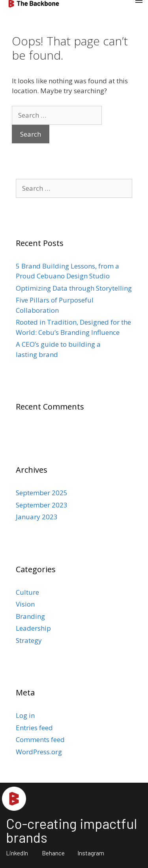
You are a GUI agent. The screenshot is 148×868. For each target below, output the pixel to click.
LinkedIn (17, 853)
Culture (27, 592)
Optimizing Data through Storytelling (74, 288)
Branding (30, 616)
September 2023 (42, 505)
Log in (25, 715)
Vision (25, 604)
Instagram (91, 853)
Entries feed (34, 728)
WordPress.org (39, 752)
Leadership (33, 628)
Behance (53, 853)
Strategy (29, 640)
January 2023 (37, 517)
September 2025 (42, 493)
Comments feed (40, 739)
